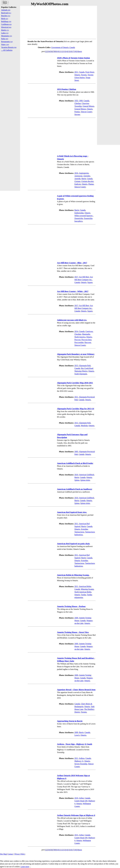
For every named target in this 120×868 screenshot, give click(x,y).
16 (71, 51)
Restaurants (7, 42)
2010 (76, 475)
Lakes (5, 33)
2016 (76, 173)
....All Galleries (7, 50)
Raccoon (88, 342)
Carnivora (89, 331)
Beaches (6, 16)
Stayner (77, 114)
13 (64, 51)
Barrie (84, 179)
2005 (76, 452)
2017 (76, 277)
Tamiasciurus (79, 532)
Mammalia (86, 334)
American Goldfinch (87, 475)
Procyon (77, 340)
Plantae (91, 184)
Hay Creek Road (87, 368)
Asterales (87, 176)
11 (60, 51)
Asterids (77, 179)
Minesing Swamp (87, 589)
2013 (76, 366)
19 (77, 51)
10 (58, 51)
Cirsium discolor (87, 181)
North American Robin (83, 592)
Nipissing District (81, 371)
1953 (76, 101)
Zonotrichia (79, 218)
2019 (76, 798)
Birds (5, 19)
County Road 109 (81, 801)
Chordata (78, 334)
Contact (10, 854)
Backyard (6, 13)
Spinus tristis (85, 480)
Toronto (84, 75)
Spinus (77, 480)
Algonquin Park (85, 366)
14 (66, 51)
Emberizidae (79, 213)
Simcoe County (87, 112)
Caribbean (6, 24)
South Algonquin (81, 374)
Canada (82, 72)
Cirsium (77, 181)
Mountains (7, 36)
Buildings (6, 21)
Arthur (81, 798)
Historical (6, 27)
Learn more (25, 867)
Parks (5, 39)
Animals (6, 10)
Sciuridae (84, 529)
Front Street (90, 72)
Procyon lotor (86, 340)
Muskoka (84, 426)
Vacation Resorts (9, 47)
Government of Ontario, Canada (63, 47)
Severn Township (81, 764)
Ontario (77, 75)
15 (69, 51)
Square (90, 282)
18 (75, 51)
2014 (76, 331)
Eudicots (78, 184)
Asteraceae (78, 176)
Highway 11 (79, 761)
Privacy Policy (20, 854)
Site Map (3, 854)
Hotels (5, 30)
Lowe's (77, 735)
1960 (81, 101)
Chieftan (78, 103)
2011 (76, 72)
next (80, 51)
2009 (76, 618)
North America (80, 337)
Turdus (84, 595)
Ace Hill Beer (84, 277)
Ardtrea (82, 758)
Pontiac (77, 112)
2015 (76, 835)
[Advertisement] (62, 22)
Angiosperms (84, 173)
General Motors (88, 106)
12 (62, 51)
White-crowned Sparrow (84, 216)
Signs (5, 44)
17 (73, 51)
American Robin (85, 586)
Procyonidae (79, 342)
